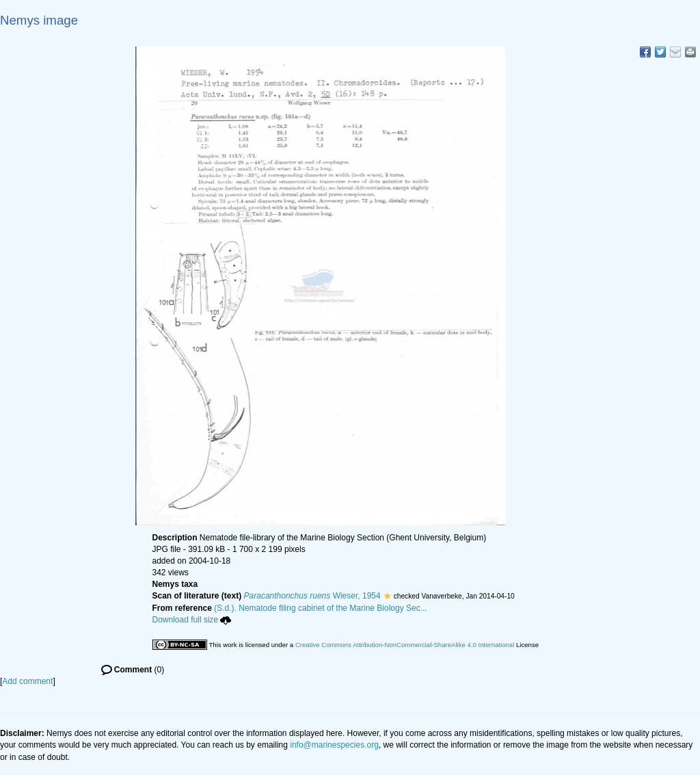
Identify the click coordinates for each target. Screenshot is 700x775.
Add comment (27, 681)
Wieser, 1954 (312, 596)
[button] (387, 596)
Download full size (192, 620)
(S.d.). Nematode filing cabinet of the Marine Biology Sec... (321, 608)
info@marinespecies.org (334, 745)
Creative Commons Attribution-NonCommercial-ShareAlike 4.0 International (405, 645)
